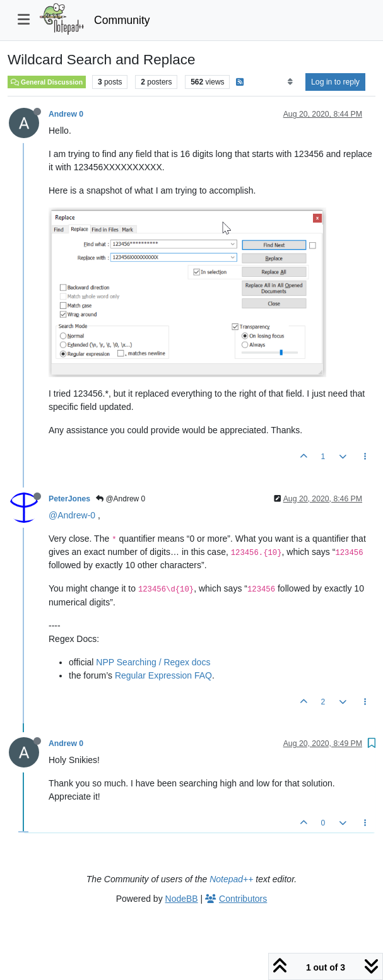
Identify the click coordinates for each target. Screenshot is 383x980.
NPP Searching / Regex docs (153, 662)
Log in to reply (335, 82)
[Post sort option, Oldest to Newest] (290, 82)
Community (122, 20)
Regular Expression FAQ (163, 675)
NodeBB (182, 899)
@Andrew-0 (72, 515)
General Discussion (47, 82)
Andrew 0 (66, 114)
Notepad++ (231, 879)
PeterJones (69, 499)
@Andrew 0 (121, 499)
